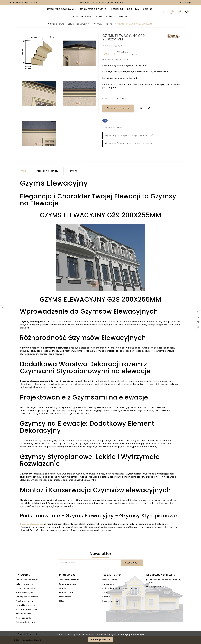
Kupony (106, 597)
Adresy (106, 593)
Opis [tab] (24, 171)
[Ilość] (112, 99)
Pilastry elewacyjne (25, 601)
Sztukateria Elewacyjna (27, 580)
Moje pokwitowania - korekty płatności (121, 588)
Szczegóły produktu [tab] (47, 171)
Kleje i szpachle (23, 618)
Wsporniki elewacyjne (26, 609)
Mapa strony (65, 597)
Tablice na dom (24, 614)
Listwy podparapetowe (27, 597)
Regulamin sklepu (68, 584)
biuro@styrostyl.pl (158, 586)
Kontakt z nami (67, 593)
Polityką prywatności (132, 634)
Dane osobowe (110, 580)
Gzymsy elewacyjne (26, 588)
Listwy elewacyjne (25, 584)
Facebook (105, 121)
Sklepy (62, 601)
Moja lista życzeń (111, 601)
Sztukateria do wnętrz (27, 622)
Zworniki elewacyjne (26, 605)
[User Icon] (185, 3)
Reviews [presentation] (73, 171)
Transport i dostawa (69, 580)
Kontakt (63, 588)
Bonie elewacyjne (24, 593)
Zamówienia (108, 584)
